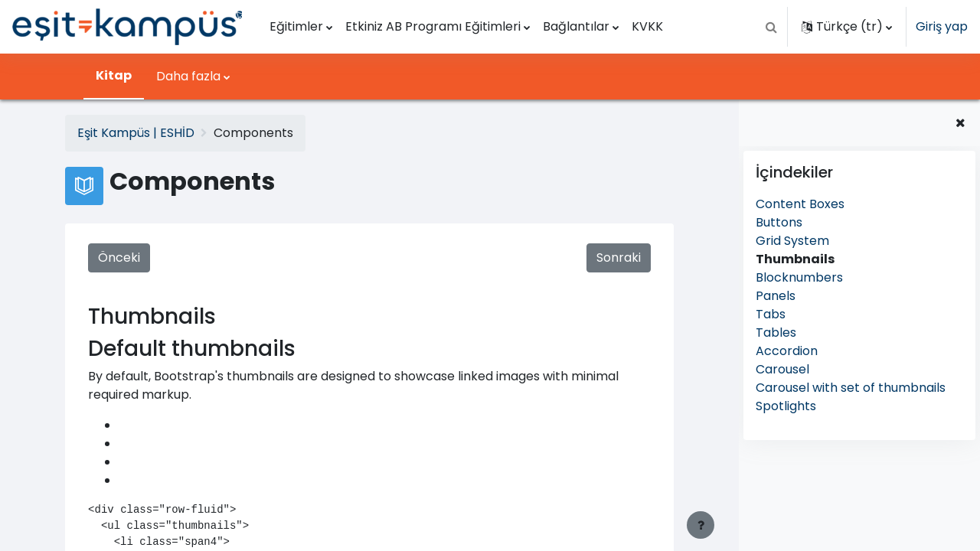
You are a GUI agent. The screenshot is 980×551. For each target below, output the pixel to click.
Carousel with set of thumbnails (851, 388)
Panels (776, 296)
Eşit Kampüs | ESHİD (136, 133)
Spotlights (786, 406)
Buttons (779, 222)
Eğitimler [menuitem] (296, 26)
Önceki (119, 258)
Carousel (782, 369)
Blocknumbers (799, 277)
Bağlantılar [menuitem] (576, 26)
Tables (776, 333)
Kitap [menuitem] (114, 75)
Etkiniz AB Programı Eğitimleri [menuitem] (433, 26)
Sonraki (618, 258)
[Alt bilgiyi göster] (701, 525)
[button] (771, 27)
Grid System (792, 241)
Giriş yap (942, 26)
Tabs (771, 314)
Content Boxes (800, 204)
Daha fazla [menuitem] (188, 76)
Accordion (787, 351)
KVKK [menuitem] (647, 26)
